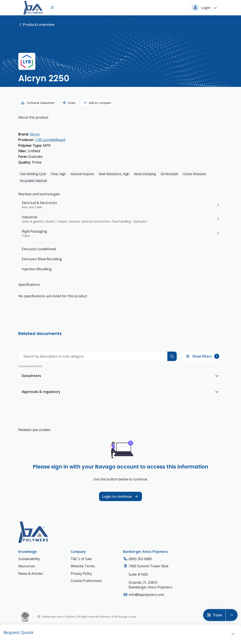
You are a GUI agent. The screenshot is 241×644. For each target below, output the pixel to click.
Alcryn (35, 134)
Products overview (36, 24)
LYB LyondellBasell (50, 140)
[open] (233, 634)
